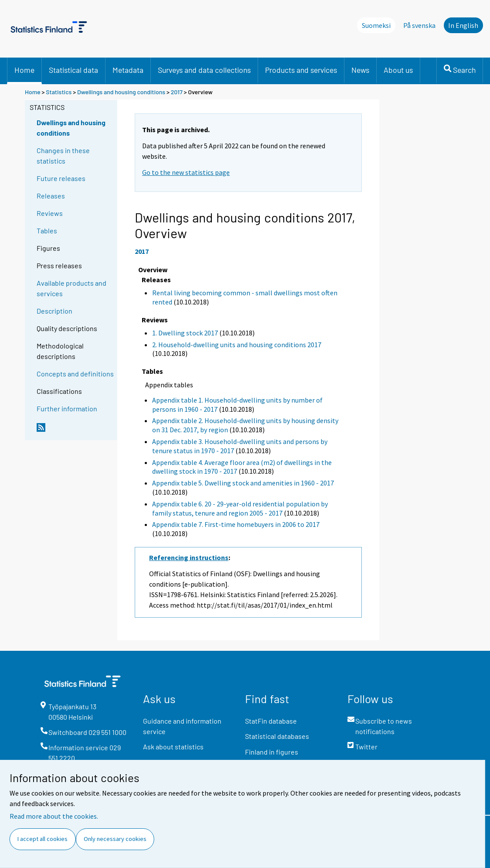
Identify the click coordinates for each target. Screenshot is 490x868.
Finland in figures (272, 752)
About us (398, 70)
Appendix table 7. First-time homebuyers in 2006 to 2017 (236, 524)
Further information (67, 408)
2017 (177, 92)
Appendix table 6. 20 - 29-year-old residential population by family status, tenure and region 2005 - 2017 (240, 508)
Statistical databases (277, 736)
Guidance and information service (182, 726)
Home (24, 70)
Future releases (61, 178)
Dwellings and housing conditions (121, 92)
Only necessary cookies (115, 839)
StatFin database (271, 721)
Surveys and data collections (204, 70)
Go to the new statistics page (186, 172)
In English (463, 25)
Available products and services (71, 288)
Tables (47, 231)
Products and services (301, 70)
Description (54, 311)
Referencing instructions (189, 557)
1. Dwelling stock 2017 (185, 333)
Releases (51, 196)
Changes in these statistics (63, 155)
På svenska (419, 25)
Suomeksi (376, 25)
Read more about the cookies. (54, 816)
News (360, 70)
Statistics (59, 92)
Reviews (50, 213)
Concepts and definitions (75, 374)
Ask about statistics (173, 747)
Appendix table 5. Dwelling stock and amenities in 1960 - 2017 (243, 483)
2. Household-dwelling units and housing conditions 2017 (237, 345)
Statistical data (73, 70)
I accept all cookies (43, 839)
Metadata (128, 70)
